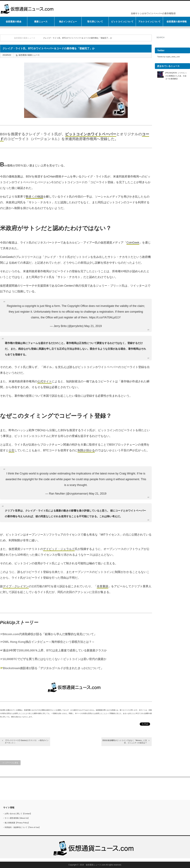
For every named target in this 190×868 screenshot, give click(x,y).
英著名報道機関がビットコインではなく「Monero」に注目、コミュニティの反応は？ (125, 742)
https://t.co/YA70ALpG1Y (105, 317)
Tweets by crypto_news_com (169, 57)
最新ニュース (41, 22)
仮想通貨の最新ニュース (25, 38)
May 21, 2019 (93, 326)
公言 (11, 450)
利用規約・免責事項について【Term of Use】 (23, 827)
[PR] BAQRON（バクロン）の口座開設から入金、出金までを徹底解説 (176, 76)
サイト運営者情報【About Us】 (17, 818)
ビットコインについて (122, 22)
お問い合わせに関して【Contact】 (18, 814)
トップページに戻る (10, 763)
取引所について (95, 22)
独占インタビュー (68, 22)
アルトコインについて (149, 22)
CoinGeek (133, 243)
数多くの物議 (34, 197)
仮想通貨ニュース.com (95, 865)
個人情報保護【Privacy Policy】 (17, 823)
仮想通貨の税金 (14, 22)
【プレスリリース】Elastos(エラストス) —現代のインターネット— (27, 742)
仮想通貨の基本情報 (177, 22)
